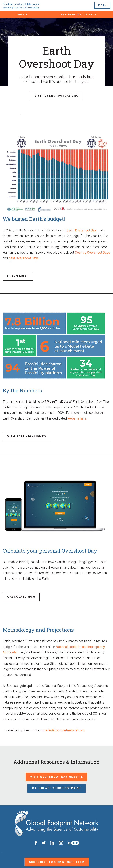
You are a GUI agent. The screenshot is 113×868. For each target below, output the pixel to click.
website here (77, 414)
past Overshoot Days (24, 256)
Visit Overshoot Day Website (57, 768)
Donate (22, 15)
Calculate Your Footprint (56, 777)
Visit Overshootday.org (57, 95)
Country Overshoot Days (92, 250)
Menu (102, 5)
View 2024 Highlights (23, 432)
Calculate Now (18, 590)
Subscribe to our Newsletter (57, 839)
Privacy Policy (56, 859)
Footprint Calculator (79, 15)
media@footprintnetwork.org (64, 722)
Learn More (16, 273)
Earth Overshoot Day (81, 228)
